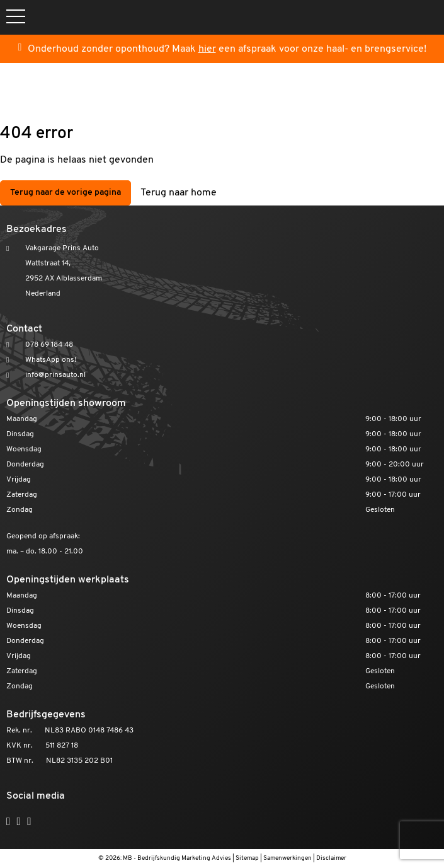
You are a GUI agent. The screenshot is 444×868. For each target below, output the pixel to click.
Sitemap (247, 858)
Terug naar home (179, 193)
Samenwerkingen (287, 858)
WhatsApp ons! (51, 360)
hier (207, 49)
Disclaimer (331, 858)
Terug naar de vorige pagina (65, 193)
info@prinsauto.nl (55, 375)
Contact (24, 329)
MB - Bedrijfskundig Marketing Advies (177, 858)
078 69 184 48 (49, 345)
